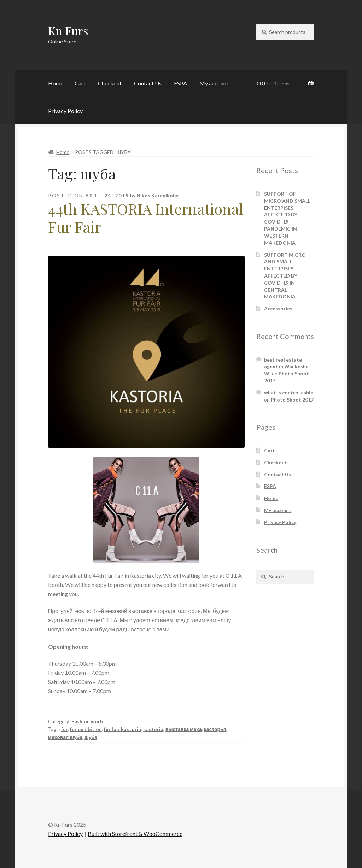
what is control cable (289, 393)
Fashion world (88, 721)
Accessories (278, 308)
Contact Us (148, 83)
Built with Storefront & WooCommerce (135, 834)
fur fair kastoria (122, 729)
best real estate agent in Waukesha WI (286, 367)
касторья (215, 729)
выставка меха (184, 729)
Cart (80, 83)
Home (56, 83)
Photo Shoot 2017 (292, 400)
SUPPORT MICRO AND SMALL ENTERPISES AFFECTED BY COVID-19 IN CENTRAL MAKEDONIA (285, 276)
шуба (91, 737)
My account (214, 83)
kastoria (153, 729)
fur (65, 729)
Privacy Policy (65, 111)
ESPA (180, 83)
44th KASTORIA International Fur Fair (146, 218)
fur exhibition (86, 729)
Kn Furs (68, 31)
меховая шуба (65, 737)
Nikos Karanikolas (158, 195)
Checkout (110, 83)
